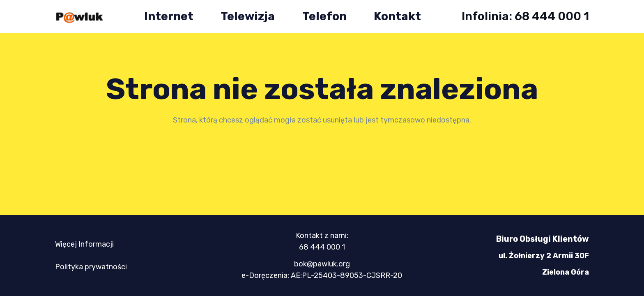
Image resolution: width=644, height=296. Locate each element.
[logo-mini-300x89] (79, 17)
